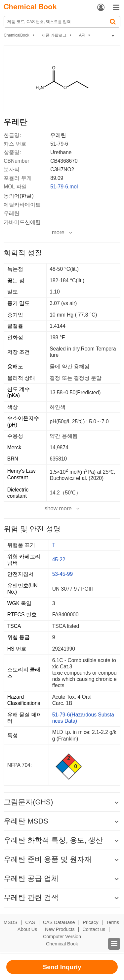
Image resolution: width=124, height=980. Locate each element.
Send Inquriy (62, 967)
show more (58, 509)
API (82, 35)
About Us (27, 929)
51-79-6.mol (64, 187)
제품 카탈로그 (54, 35)
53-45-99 (62, 574)
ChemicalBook (16, 35)
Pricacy (90, 922)
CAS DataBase (59, 922)
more (58, 233)
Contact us (94, 929)
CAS (30, 922)
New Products (60, 929)
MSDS (11, 922)
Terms (113, 922)
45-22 (59, 560)
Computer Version (62, 937)
